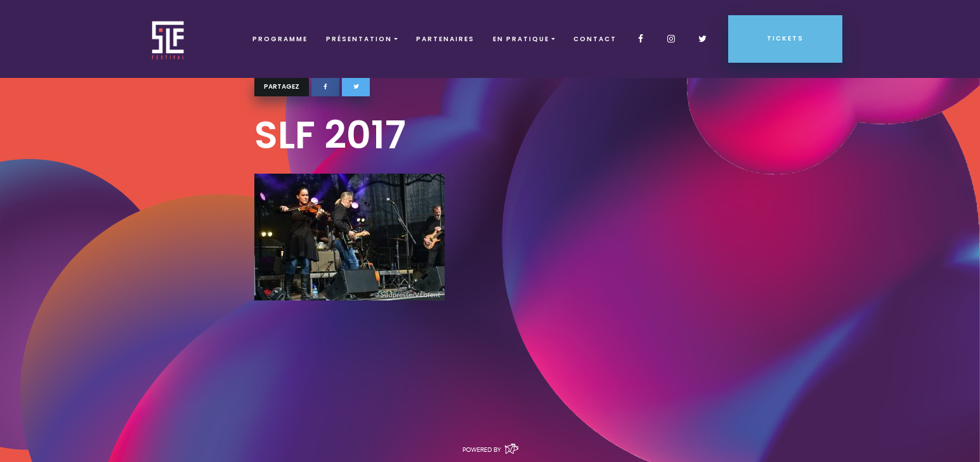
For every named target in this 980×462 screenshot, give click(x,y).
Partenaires (445, 39)
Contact (595, 39)
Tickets (785, 38)
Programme (280, 39)
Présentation (359, 39)
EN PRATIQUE (521, 39)
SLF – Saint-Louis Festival (168, 39)
